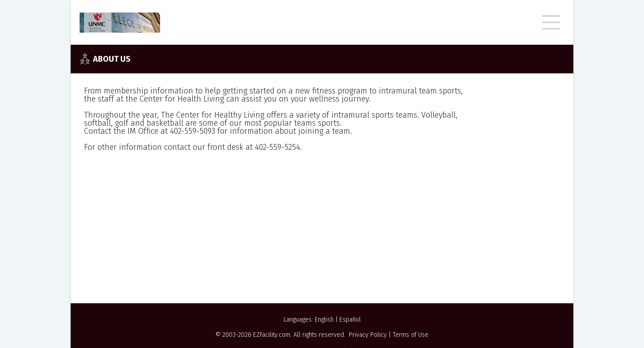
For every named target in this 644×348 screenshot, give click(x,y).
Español (350, 320)
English (324, 320)
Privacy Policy (368, 335)
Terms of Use (411, 335)
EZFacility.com (272, 335)
